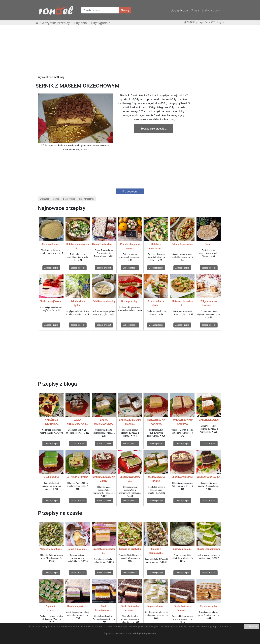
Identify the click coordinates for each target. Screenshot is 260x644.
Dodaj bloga (179, 10)
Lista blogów (211, 10)
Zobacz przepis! (51, 268)
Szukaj (125, 10)
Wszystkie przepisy (56, 23)
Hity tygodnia (101, 23)
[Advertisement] (130, 52)
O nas (195, 10)
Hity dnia (80, 23)
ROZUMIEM (252, 626)
